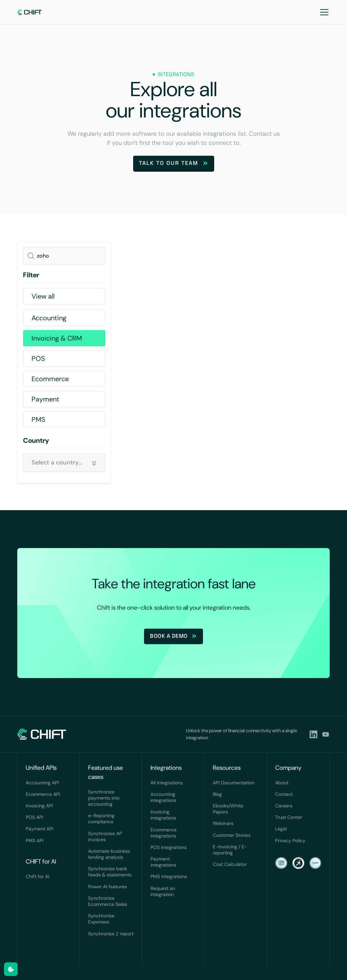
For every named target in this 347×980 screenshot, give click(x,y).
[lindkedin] (313, 734)
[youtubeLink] (326, 734)
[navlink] (30, 12)
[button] (323, 12)
